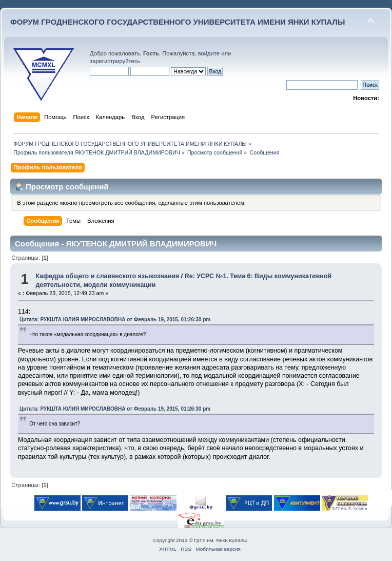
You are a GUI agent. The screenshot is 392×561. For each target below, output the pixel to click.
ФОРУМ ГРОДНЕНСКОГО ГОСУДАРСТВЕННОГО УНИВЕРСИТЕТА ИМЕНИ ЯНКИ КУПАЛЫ (178, 22)
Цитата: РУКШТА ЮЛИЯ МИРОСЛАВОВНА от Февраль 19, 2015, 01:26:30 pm (115, 320)
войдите (209, 53)
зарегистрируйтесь (115, 61)
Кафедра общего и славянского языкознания (107, 276)
